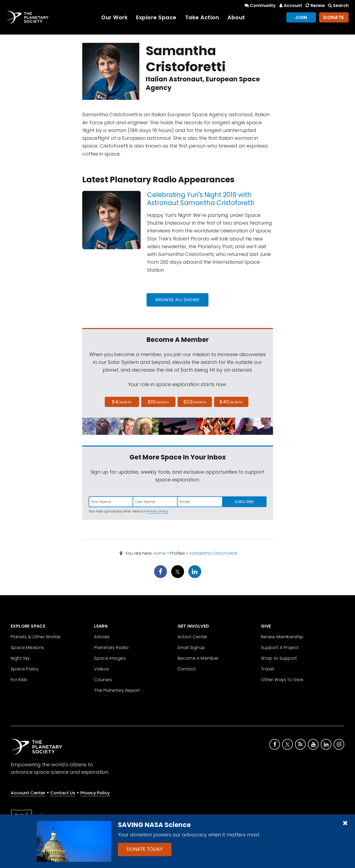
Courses (103, 680)
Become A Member (198, 658)
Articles (102, 637)
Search (338, 5)
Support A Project (280, 648)
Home (160, 553)
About (236, 17)
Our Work (114, 17)
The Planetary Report (117, 690)
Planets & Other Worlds (36, 637)
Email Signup (191, 648)
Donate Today (145, 849)
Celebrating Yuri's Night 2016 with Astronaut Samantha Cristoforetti (201, 199)
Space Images (110, 658)
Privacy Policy (157, 511)
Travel (268, 669)
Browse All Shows (177, 300)
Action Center (193, 637)
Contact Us (63, 793)
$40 (231, 402)
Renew (315, 5)
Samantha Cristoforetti (213, 553)
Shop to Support (279, 658)
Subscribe (244, 502)
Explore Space (156, 17)
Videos (102, 669)
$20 (195, 402)
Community (260, 5)
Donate (334, 17)
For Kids (19, 680)
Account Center (28, 793)
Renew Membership (282, 637)
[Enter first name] (111, 502)
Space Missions (27, 648)
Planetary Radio (111, 648)
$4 (122, 402)
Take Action (202, 17)
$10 (158, 402)
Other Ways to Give (282, 680)
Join (301, 17)
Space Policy (25, 669)
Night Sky (20, 658)
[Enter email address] (200, 502)
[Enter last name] (155, 502)
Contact (187, 669)
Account (290, 5)
